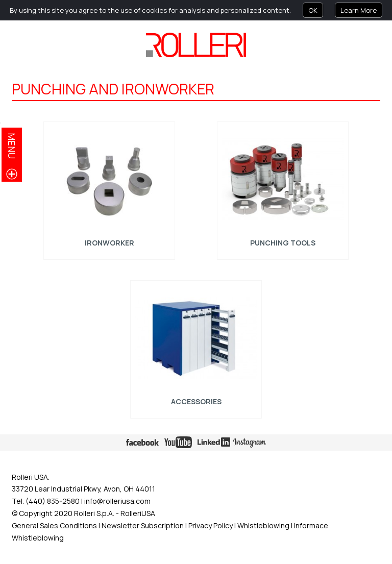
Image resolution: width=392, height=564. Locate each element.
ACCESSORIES (196, 401)
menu (12, 146)
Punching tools (283, 243)
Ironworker (109, 243)
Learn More (359, 10)
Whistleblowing (264, 525)
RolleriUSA (138, 513)
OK (313, 10)
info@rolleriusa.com (117, 501)
